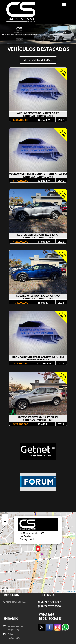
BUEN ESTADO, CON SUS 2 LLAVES (38, 116)
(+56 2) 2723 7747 (49, 602)
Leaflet (60, 592)
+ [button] (5, 516)
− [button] (5, 522)
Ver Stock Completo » (38, 60)
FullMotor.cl (70, 592)
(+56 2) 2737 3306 (49, 606)
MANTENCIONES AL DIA (38, 360)
